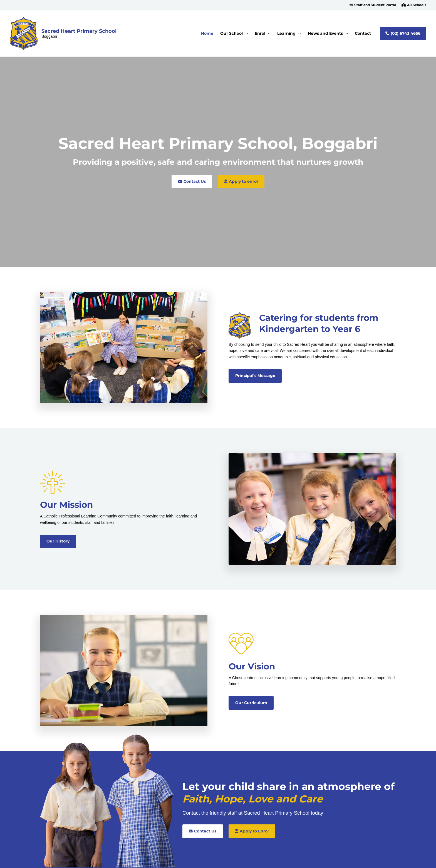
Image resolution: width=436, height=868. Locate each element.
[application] (245, 33)
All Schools (417, 5)
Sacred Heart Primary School (79, 31)
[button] (373, 5)
